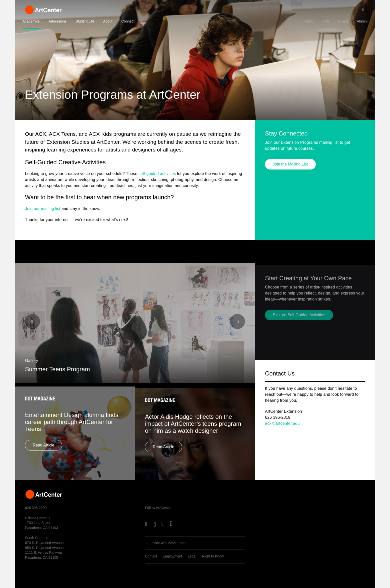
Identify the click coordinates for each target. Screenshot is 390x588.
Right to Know (213, 556)
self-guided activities (157, 174)
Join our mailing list (43, 209)
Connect (128, 21)
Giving (343, 21)
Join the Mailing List (290, 165)
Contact (151, 556)
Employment (172, 556)
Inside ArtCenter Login (168, 543)
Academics (31, 21)
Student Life (85, 21)
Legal (192, 556)
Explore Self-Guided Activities (299, 325)
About (108, 21)
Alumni (362, 21)
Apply (309, 21)
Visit (325, 21)
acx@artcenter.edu (282, 423)
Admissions (57, 21)
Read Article (43, 454)
